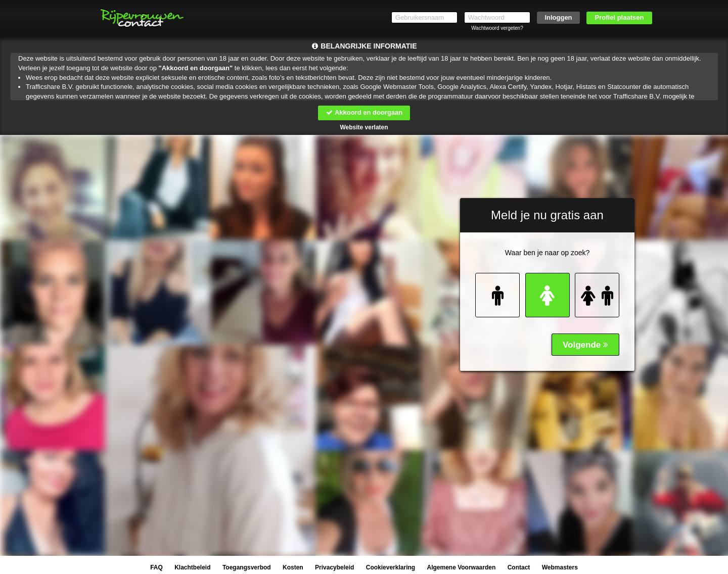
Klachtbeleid (192, 567)
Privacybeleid (334, 567)
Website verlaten (364, 127)
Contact (519, 567)
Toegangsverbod (247, 567)
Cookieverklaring (391, 567)
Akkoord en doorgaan (364, 112)
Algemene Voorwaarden (461, 567)
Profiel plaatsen (620, 17)
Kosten (293, 567)
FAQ (156, 567)
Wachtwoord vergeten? (497, 28)
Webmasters (560, 567)
